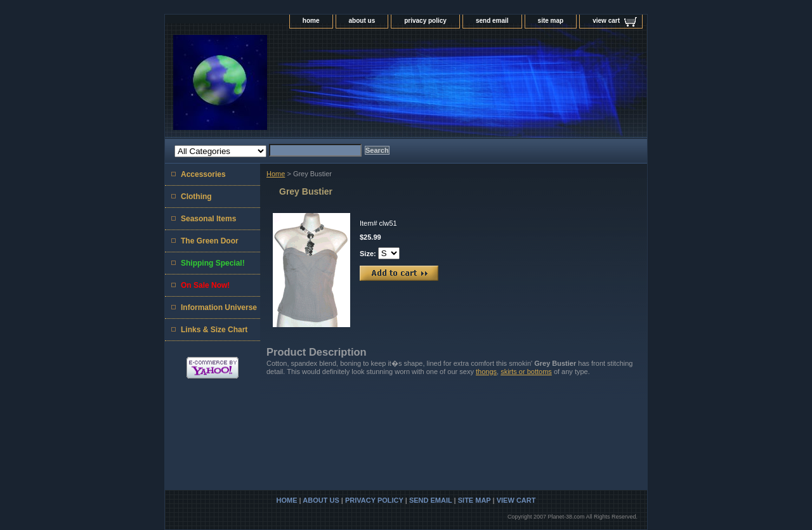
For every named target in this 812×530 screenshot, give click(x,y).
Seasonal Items (208, 219)
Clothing (196, 197)
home (311, 21)
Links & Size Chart (214, 330)
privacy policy (425, 21)
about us (362, 21)
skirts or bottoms (526, 372)
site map (551, 21)
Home (276, 174)
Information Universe (219, 307)
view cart (606, 21)
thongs (486, 372)
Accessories (203, 174)
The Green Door (210, 241)
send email (492, 21)
